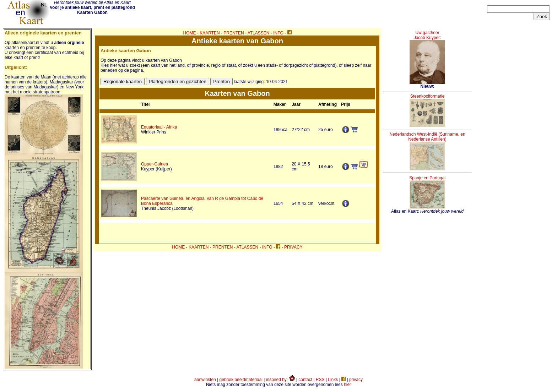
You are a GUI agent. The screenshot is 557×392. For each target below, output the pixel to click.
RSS (320, 380)
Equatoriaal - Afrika (159, 127)
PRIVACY (293, 247)
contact (305, 380)
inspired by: (281, 380)
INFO (278, 33)
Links (333, 380)
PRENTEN (234, 33)
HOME (190, 33)
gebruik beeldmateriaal (241, 380)
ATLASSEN (259, 33)
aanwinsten (205, 380)
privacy (356, 380)
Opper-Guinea (155, 164)
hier (347, 385)
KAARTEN (210, 33)
